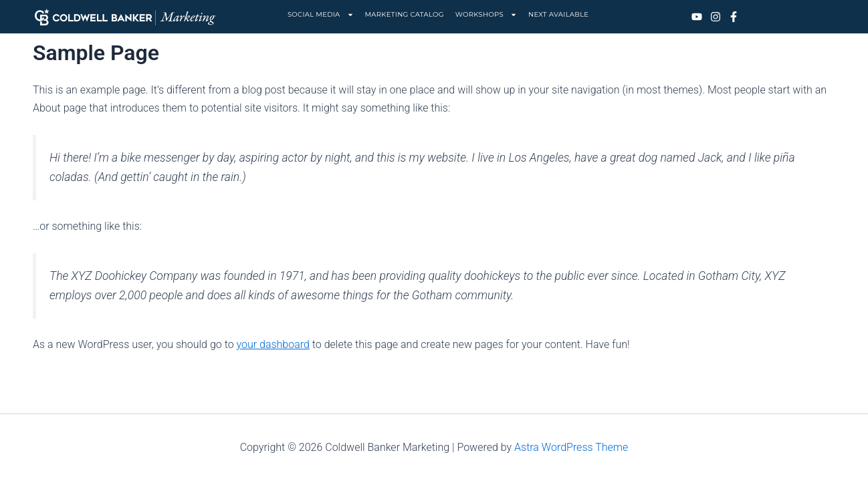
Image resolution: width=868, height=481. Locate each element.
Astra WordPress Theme (571, 447)
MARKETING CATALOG (405, 14)
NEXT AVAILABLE (558, 14)
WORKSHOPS (486, 15)
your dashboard (273, 344)
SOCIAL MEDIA (321, 15)
